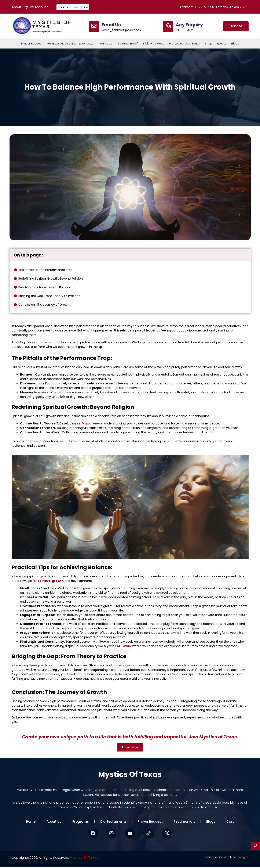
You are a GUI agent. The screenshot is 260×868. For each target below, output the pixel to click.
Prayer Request (32, 43)
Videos (159, 43)
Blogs (235, 43)
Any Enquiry (189, 25)
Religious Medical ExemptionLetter (71, 43)
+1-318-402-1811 (188, 30)
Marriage (106, 43)
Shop (209, 43)
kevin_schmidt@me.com (121, 30)
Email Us (111, 25)
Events (222, 43)
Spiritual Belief (128, 43)
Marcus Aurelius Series (185, 43)
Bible (147, 43)
